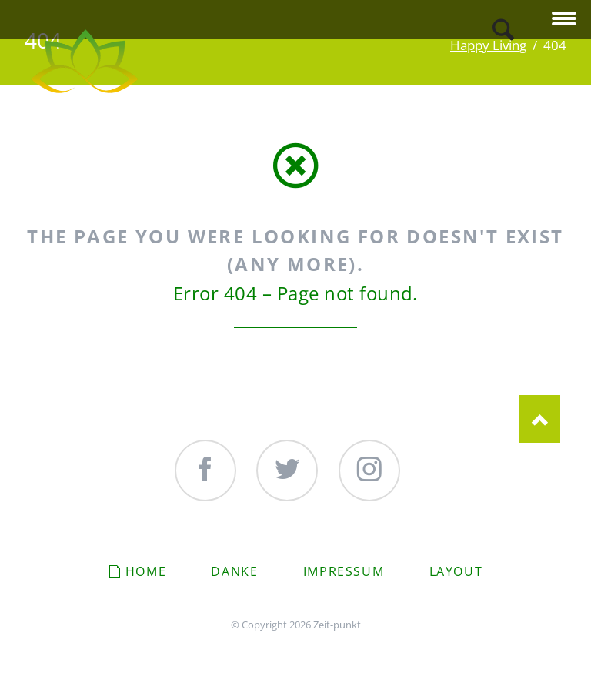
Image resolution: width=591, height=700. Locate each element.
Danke (234, 571)
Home (146, 571)
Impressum (344, 571)
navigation (564, 20)
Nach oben (540, 419)
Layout (456, 571)
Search (503, 30)
